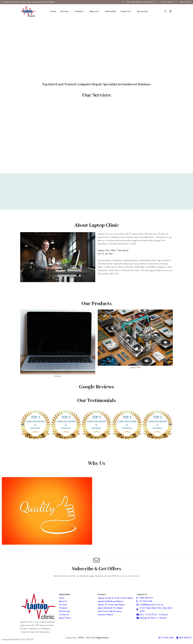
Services (65, 11)
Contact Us (127, 11)
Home (53, 11)
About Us (95, 11)
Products (80, 11)
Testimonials (111, 11)
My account (142, 11)
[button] (23, 424)
